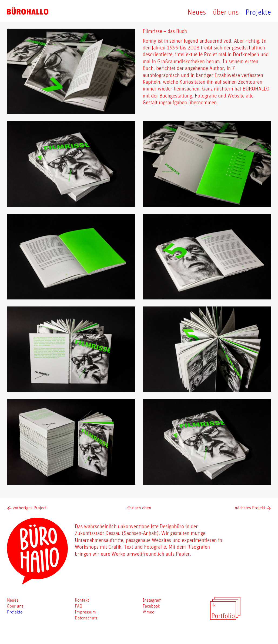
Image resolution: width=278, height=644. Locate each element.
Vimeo (148, 612)
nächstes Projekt (253, 508)
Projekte (258, 12)
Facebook (151, 606)
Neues (197, 12)
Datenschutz (86, 618)
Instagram (152, 600)
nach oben (139, 508)
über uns (226, 12)
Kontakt (82, 600)
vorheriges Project (27, 508)
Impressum (85, 612)
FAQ (79, 606)
